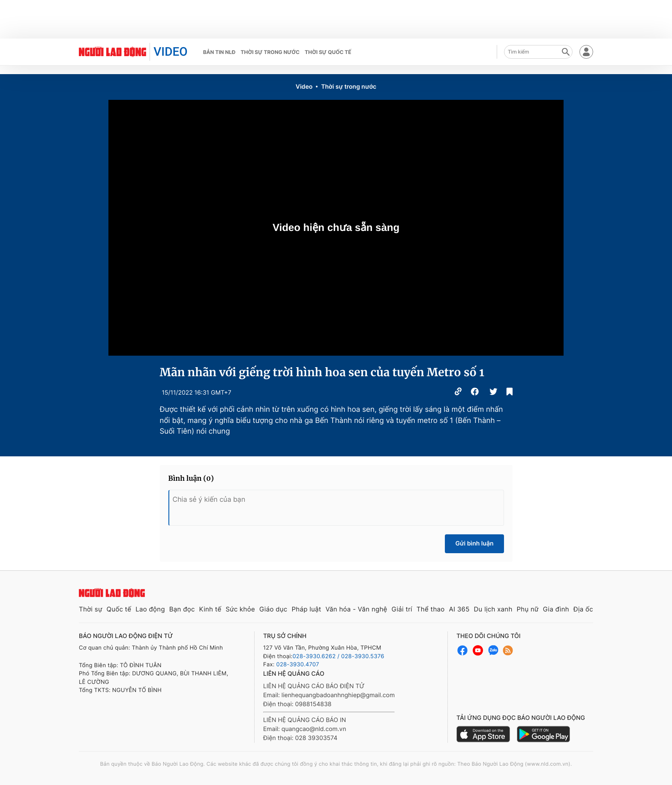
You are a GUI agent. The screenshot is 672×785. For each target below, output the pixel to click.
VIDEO (170, 52)
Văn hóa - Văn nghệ (356, 609)
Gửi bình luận (474, 544)
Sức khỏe (240, 609)
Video (304, 87)
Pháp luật (306, 609)
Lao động (150, 609)
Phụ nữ (528, 609)
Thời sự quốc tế (328, 52)
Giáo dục (273, 609)
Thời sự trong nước (270, 52)
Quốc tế (119, 609)
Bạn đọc (182, 609)
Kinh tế (210, 609)
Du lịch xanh (493, 609)
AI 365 (459, 609)
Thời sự (91, 609)
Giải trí (402, 609)
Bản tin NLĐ (219, 52)
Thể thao (431, 609)
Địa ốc (583, 609)
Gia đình (556, 609)
